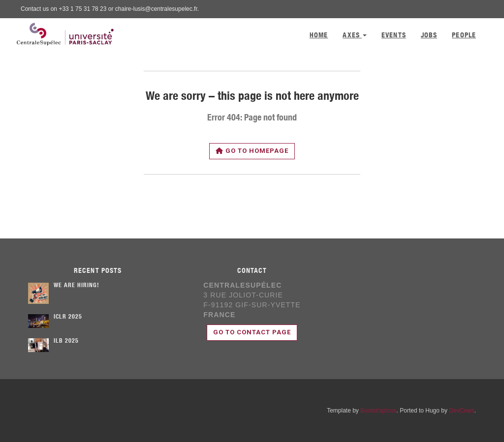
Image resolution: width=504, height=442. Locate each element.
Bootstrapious (378, 411)
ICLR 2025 (68, 317)
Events (394, 36)
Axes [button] (355, 36)
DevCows (461, 411)
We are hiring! (76, 286)
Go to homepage (252, 151)
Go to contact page (252, 332)
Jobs (429, 36)
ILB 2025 (66, 341)
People (464, 36)
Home (319, 36)
